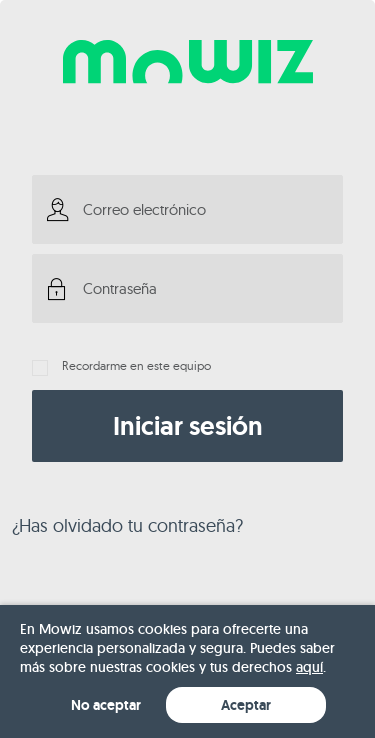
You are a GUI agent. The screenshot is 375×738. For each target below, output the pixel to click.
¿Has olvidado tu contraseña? (127, 525)
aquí (309, 667)
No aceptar (106, 705)
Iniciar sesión (188, 426)
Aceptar (246, 705)
